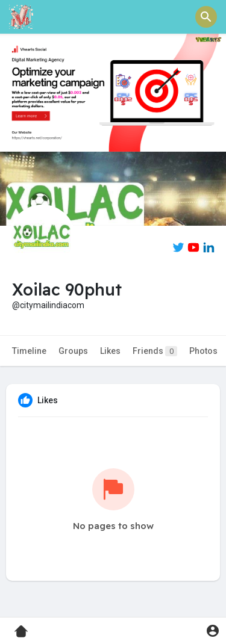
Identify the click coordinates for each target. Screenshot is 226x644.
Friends (155, 351)
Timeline (29, 351)
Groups (73, 351)
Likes (110, 351)
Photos (203, 351)
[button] (206, 17)
